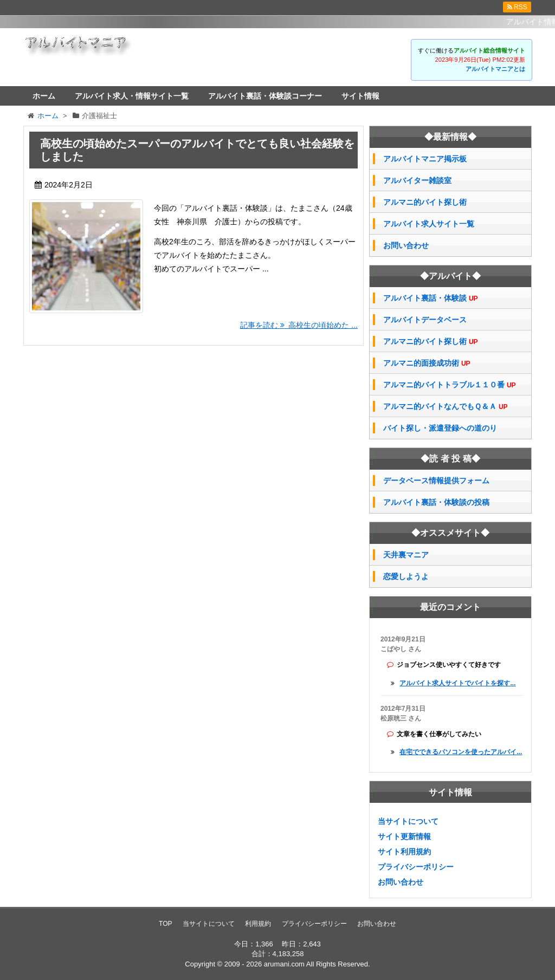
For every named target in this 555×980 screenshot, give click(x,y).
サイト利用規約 (404, 852)
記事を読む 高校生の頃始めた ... (299, 325)
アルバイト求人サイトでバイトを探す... (457, 683)
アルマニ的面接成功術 (427, 363)
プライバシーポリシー (416, 867)
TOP (165, 924)
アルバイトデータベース (425, 320)
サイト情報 (360, 96)
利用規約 (258, 924)
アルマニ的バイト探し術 (425, 202)
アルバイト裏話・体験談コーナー (265, 96)
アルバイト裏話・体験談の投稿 (436, 502)
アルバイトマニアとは (495, 69)
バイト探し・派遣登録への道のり (440, 428)
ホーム (44, 96)
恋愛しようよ (406, 576)
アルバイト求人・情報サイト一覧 (132, 96)
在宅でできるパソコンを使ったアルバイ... (461, 752)
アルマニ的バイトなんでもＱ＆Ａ (446, 407)
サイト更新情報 (404, 836)
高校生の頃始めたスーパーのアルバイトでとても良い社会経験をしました (197, 150)
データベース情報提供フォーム (436, 481)
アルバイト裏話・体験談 (431, 298)
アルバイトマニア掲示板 (425, 159)
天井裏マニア (406, 555)
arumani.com (284, 964)
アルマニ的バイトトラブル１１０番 (450, 385)
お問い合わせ (406, 245)
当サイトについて (408, 821)
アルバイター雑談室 (417, 180)
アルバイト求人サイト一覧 (429, 224)
